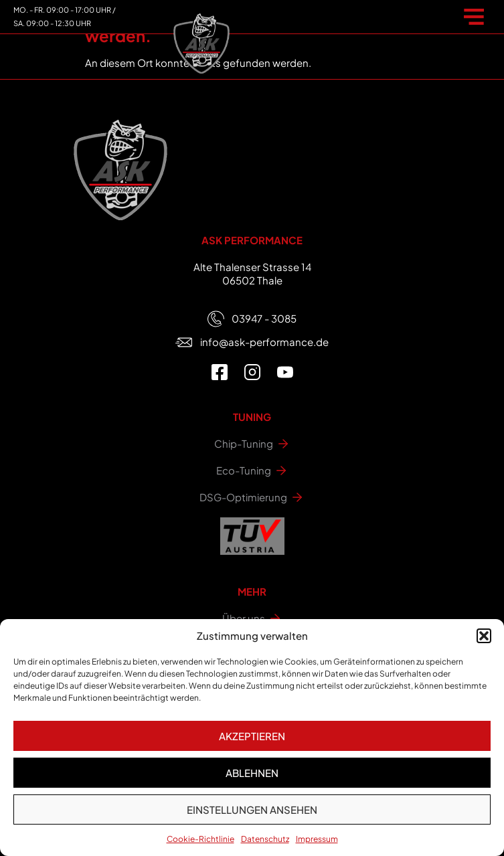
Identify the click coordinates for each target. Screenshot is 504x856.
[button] (484, 636)
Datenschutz (265, 839)
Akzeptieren (252, 736)
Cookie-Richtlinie (200, 839)
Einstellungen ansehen (252, 809)
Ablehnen (252, 773)
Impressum (317, 839)
